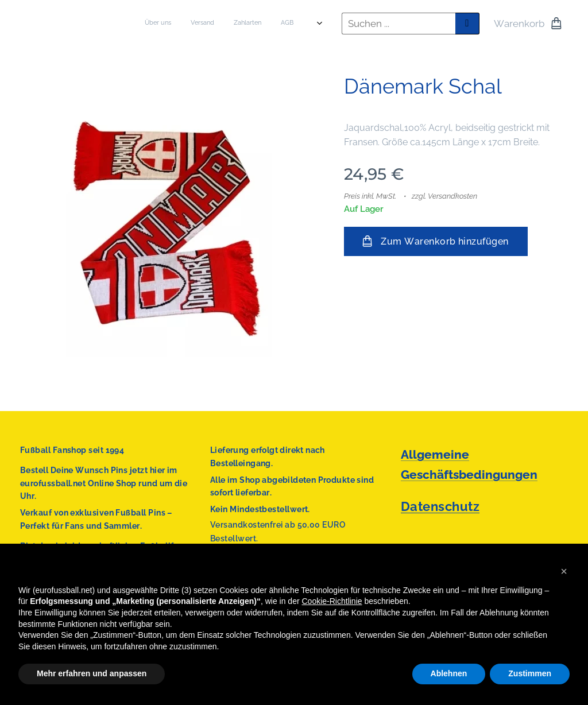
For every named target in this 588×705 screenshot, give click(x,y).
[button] (564, 571)
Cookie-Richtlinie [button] (332, 601)
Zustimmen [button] (530, 673)
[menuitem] (203, 24)
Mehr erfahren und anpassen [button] (92, 673)
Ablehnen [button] (449, 673)
